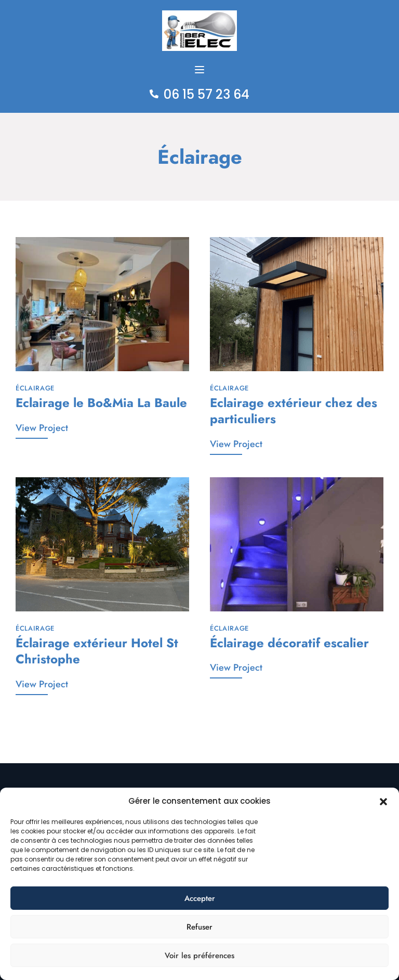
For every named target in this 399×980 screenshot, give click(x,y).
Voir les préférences (199, 956)
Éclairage (35, 388)
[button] (383, 801)
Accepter (200, 898)
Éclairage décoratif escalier (289, 642)
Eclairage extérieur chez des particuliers (294, 410)
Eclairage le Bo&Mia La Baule (101, 402)
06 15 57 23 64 (207, 94)
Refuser (199, 927)
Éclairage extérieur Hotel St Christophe (97, 650)
